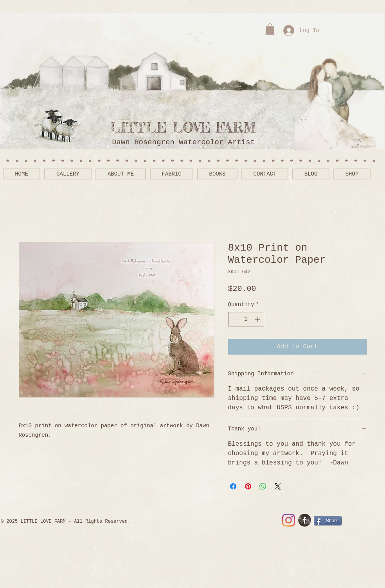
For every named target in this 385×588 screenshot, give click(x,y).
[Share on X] (278, 486)
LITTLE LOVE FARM (188, 128)
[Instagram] (289, 520)
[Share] (328, 521)
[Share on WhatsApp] (263, 486)
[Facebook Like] (359, 521)
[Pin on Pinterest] (248, 486)
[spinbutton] (246, 319)
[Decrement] (234, 319)
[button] (270, 29)
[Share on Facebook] (233, 486)
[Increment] (258, 319)
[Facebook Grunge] (305, 520)
